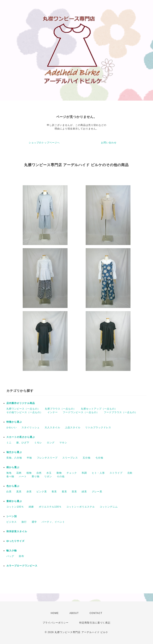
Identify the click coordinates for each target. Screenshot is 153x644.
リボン (48, 476)
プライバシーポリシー (56, 623)
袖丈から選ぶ (14, 452)
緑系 (84, 492)
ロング (51, 443)
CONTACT (96, 613)
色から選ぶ (13, 486)
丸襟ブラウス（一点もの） (60, 409)
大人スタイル (52, 427)
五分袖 (87, 458)
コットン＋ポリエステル (81, 507)
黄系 (64, 492)
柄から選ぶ (13, 467)
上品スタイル (73, 427)
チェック (72, 473)
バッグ (10, 556)
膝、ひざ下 (23, 443)
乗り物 (36, 476)
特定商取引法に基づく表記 (95, 623)
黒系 (19, 492)
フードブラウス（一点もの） (121, 412)
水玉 (49, 473)
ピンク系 (42, 492)
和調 (84, 473)
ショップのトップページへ (44, 143)
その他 (61, 476)
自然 (39, 473)
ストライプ (116, 473)
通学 (34, 522)
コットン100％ (15, 507)
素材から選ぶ (14, 501)
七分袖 (99, 458)
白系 (9, 492)
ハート (23, 476)
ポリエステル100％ (50, 507)
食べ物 (10, 476)
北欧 (130, 473)
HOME (55, 613)
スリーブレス (70, 458)
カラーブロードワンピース (22, 566)
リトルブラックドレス (98, 427)
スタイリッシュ (31, 427)
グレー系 (97, 492)
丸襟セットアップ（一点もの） (99, 409)
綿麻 (31, 507)
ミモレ (38, 443)
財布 (22, 556)
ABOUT (74, 613)
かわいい (12, 427)
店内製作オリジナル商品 (21, 403)
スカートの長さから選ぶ (21, 437)
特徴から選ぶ (14, 422)
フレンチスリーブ (47, 458)
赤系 (29, 492)
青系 (54, 492)
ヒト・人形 (98, 473)
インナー (53, 412)
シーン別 (12, 516)
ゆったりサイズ (15, 541)
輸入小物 (12, 551)
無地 (9, 473)
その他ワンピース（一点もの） (25, 412)
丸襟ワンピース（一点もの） (23, 409)
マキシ (63, 443)
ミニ (9, 443)
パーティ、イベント (53, 522)
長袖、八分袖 (14, 458)
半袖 (29, 458)
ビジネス (12, 522)
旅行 (24, 522)
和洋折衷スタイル (17, 531)
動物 (59, 473)
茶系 (74, 492)
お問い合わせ (109, 143)
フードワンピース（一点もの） (81, 412)
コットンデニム (109, 507)
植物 (29, 473)
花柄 (19, 473)
